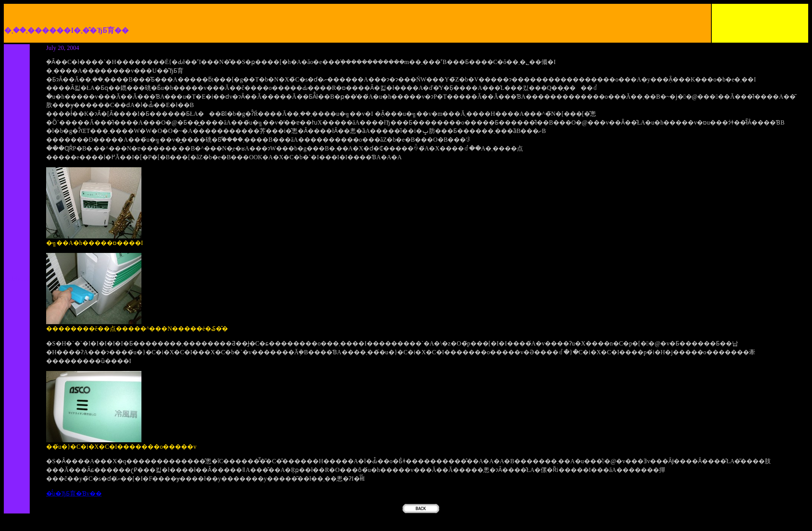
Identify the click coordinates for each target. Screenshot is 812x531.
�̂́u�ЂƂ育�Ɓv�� (74, 493)
